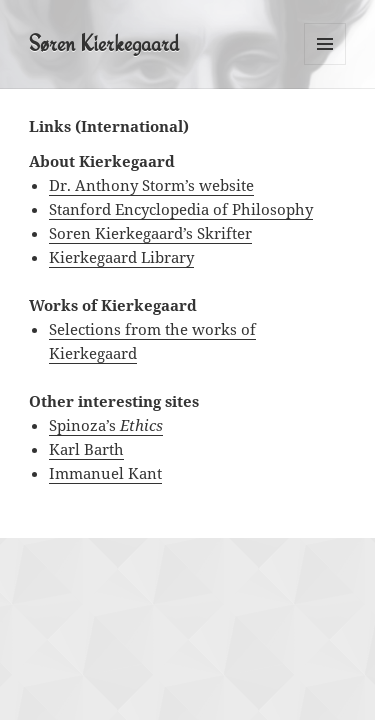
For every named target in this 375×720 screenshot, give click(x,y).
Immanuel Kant (105, 473)
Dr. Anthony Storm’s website (151, 185)
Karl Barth (86, 449)
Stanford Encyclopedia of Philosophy (181, 209)
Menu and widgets (325, 64)
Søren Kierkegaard (104, 43)
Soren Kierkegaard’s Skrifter (150, 233)
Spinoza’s (106, 425)
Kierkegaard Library (121, 257)
